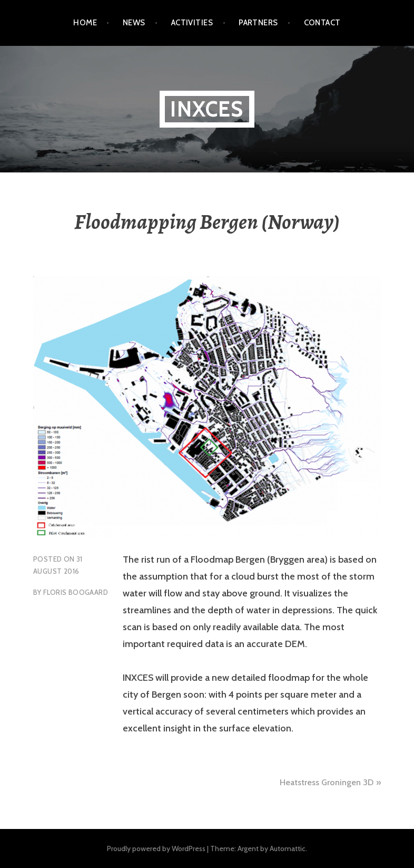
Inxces (207, 109)
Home (85, 23)
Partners (258, 23)
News (134, 23)
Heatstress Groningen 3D (327, 782)
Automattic (288, 848)
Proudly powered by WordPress (156, 848)
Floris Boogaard (76, 592)
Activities (192, 23)
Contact (322, 23)
